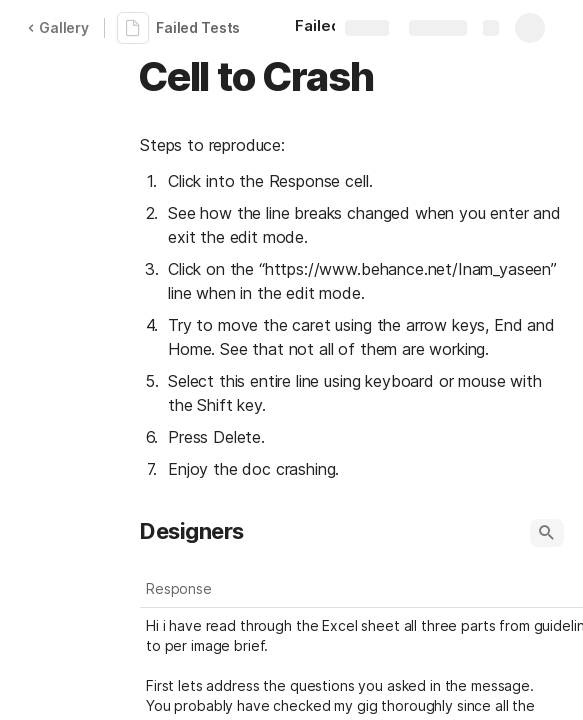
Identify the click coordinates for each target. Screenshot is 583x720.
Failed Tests (198, 27)
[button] (547, 533)
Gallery (58, 27)
